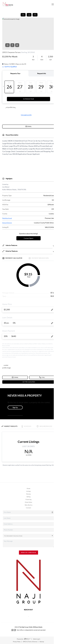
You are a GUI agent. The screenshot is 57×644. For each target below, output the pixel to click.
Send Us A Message (29, 552)
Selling (28, 497)
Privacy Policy (17, 642)
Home (28, 488)
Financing (28, 499)
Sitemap (42, 642)
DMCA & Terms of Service (30, 642)
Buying (28, 494)
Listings (28, 491)
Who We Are (28, 505)
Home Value (28, 502)
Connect (28, 508)
